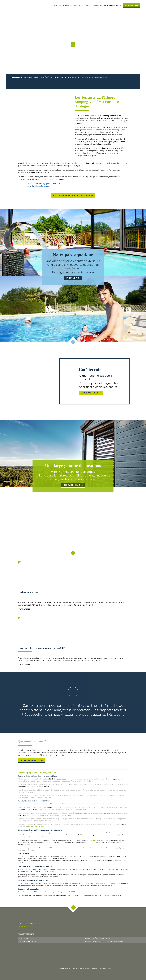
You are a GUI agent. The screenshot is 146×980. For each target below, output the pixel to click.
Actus (99, 11)
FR (105, 6)
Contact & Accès (130, 11)
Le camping (55, 11)
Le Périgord (111, 11)
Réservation (132, 5)
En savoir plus (90, 393)
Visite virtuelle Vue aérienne (72, 196)
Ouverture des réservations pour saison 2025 (42, 648)
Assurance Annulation (27, 942)
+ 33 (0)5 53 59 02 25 (24, 926)
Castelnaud (78, 813)
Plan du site (95, 969)
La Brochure (23, 938)
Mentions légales (106, 969)
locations (90, 833)
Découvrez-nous (30, 760)
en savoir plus (72, 485)
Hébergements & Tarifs (78, 11)
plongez (72, 278)
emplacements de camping (68, 833)
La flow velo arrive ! (29, 592)
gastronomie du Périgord (106, 883)
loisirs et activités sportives (57, 848)
